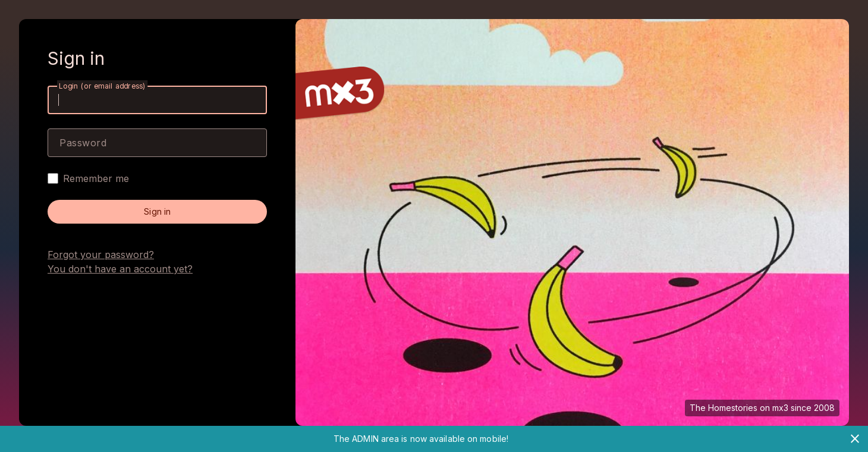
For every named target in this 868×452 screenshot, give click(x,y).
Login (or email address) (102, 86)
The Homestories (724, 408)
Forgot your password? (101, 255)
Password (83, 143)
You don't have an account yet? (120, 269)
